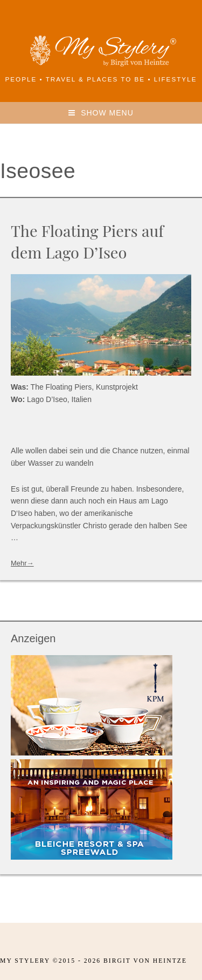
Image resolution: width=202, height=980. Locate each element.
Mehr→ (22, 563)
